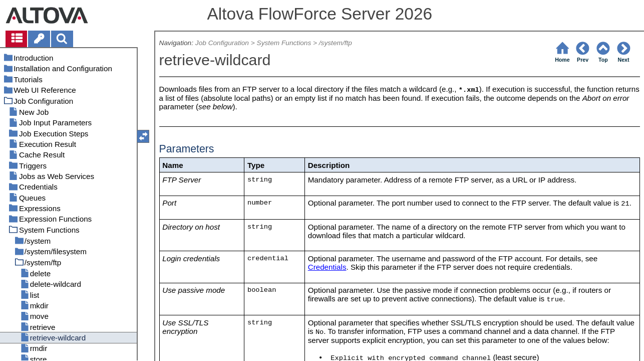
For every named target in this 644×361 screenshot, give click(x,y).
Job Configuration (222, 43)
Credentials (327, 267)
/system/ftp (336, 43)
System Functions (284, 43)
